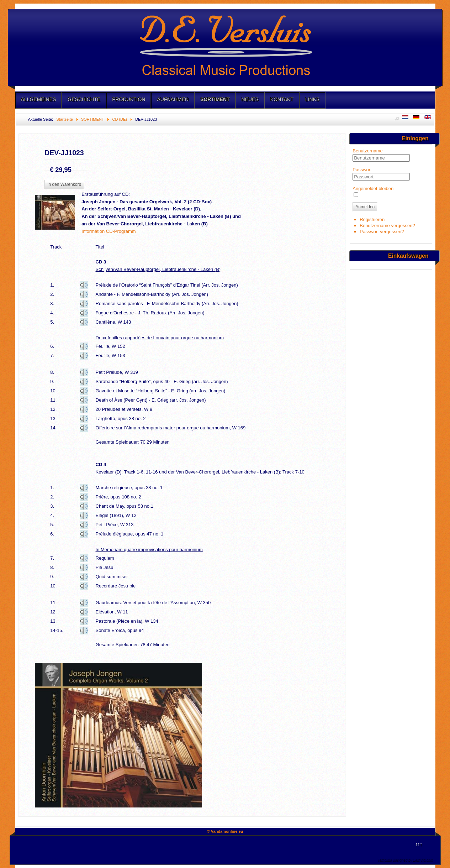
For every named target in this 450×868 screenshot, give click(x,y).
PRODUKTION (129, 99)
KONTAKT (282, 99)
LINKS (312, 99)
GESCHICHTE (84, 99)
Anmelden (365, 207)
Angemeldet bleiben (373, 189)
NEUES (250, 99)
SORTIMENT (215, 99)
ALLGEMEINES (39, 99)
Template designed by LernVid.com (405, 860)
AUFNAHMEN (173, 99)
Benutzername (368, 151)
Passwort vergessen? (382, 232)
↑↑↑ (419, 844)
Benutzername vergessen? (387, 226)
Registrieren (372, 219)
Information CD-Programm (108, 231)
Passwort (362, 170)
